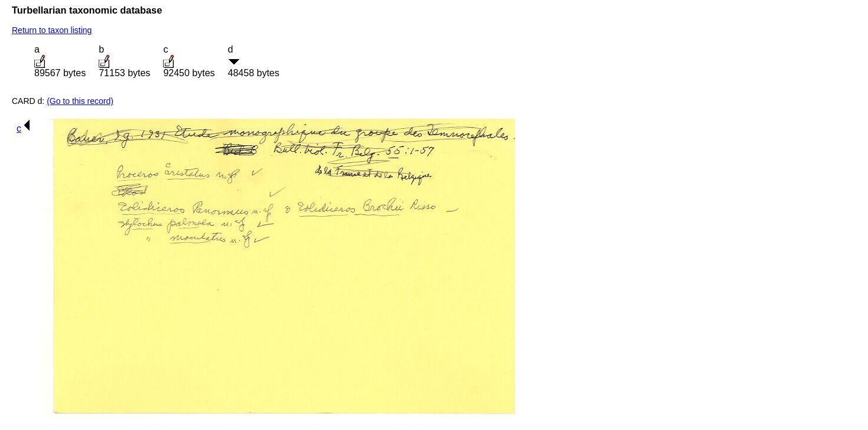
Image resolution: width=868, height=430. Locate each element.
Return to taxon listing (52, 30)
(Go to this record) (80, 101)
